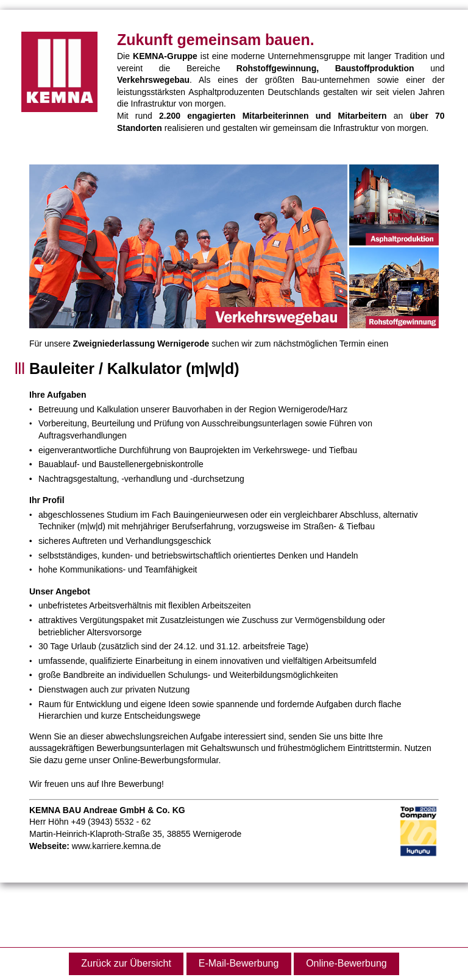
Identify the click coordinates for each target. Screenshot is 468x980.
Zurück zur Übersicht (126, 963)
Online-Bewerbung (346, 963)
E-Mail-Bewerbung (239, 963)
